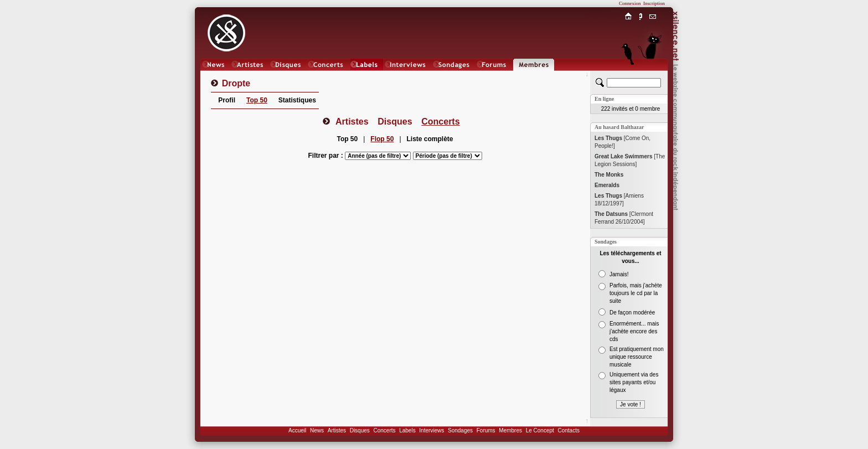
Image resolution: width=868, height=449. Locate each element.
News (317, 430)
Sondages (460, 430)
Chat (653, 76)
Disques (360, 430)
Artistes (337, 430)
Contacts (568, 430)
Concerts (384, 430)
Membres (510, 430)
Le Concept (540, 430)
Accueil (297, 430)
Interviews (432, 430)
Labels (407, 430)
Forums (486, 430)
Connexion (630, 3)
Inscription (654, 3)
